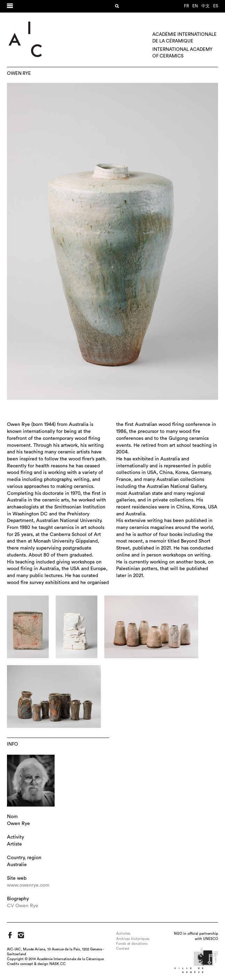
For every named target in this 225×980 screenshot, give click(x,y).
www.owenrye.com (28, 885)
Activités (123, 934)
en (195, 6)
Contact (123, 949)
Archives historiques (133, 939)
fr (186, 6)
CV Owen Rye (23, 906)
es (216, 6)
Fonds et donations (132, 944)
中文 (206, 6)
